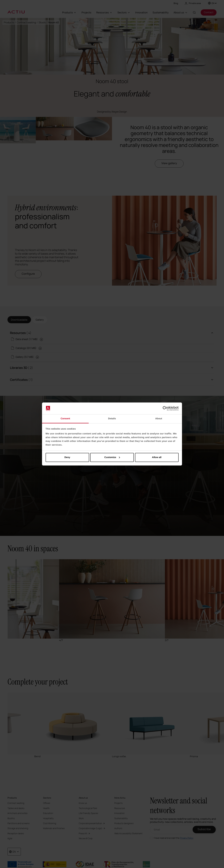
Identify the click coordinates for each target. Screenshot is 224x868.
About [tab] (159, 419)
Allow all (157, 457)
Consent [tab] (65, 419)
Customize (112, 457)
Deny (67, 457)
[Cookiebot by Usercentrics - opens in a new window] (165, 408)
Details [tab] (112, 419)
